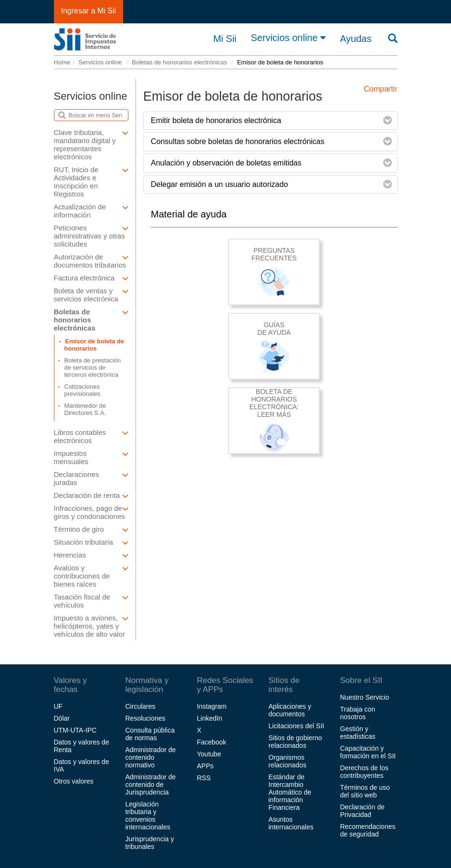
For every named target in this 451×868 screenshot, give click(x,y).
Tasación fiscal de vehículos (91, 601)
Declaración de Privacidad (362, 811)
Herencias (91, 555)
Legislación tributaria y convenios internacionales (148, 816)
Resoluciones (146, 718)
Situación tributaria (91, 542)
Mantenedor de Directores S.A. (85, 409)
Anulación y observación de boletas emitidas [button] (226, 163)
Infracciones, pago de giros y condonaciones (91, 512)
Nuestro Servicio (365, 697)
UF (58, 706)
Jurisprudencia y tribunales (150, 843)
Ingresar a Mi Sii (89, 11)
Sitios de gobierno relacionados (295, 742)
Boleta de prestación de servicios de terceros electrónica (93, 367)
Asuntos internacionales (291, 823)
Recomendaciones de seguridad (368, 830)
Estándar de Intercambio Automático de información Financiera (290, 792)
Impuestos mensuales (91, 457)
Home (62, 62)
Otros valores (74, 781)
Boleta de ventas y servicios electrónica (91, 295)
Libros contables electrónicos (91, 436)
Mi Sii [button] (225, 39)
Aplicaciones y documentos (290, 710)
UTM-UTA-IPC (75, 730)
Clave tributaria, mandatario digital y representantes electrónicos (91, 145)
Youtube (209, 754)
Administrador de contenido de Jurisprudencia (151, 785)
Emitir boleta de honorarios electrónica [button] (216, 120)
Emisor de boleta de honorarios (94, 345)
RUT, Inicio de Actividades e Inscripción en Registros (91, 182)
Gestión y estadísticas (358, 733)
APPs (205, 766)
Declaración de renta (91, 495)
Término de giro (91, 529)
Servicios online (288, 38)
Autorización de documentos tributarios (91, 261)
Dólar (62, 718)
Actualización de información (91, 211)
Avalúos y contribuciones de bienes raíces (91, 576)
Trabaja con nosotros (358, 713)
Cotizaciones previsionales (83, 390)
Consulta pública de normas (150, 734)
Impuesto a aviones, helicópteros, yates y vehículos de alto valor (91, 626)
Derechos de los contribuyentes (364, 772)
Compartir (380, 89)
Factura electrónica (91, 278)
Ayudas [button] (356, 39)
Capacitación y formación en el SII (368, 752)
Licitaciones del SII (297, 726)
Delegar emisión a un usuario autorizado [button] (219, 184)
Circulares (141, 706)
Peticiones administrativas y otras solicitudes (91, 236)
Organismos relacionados (288, 761)
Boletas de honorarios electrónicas (179, 62)
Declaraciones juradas (91, 478)
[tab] (270, 121)
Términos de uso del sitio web (365, 791)
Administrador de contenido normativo (151, 757)
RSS (204, 778)
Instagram (212, 706)
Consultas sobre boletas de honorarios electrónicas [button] (238, 141)
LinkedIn (210, 718)
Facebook (212, 742)
